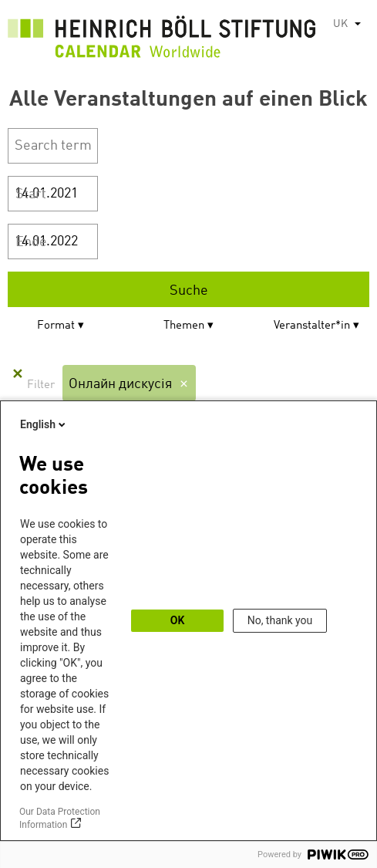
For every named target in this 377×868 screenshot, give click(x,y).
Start (31, 194)
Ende (31, 242)
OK (178, 620)
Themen (184, 326)
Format (56, 326)
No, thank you (280, 620)
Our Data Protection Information (60, 818)
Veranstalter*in (312, 326)
